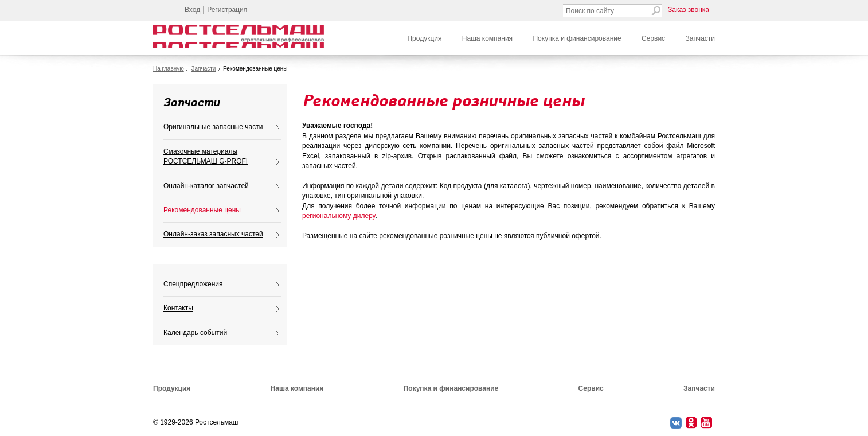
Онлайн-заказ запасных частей (213, 234)
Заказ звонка (689, 10)
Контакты (178, 308)
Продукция (424, 38)
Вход (192, 10)
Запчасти (700, 38)
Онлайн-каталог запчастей (206, 186)
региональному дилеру (339, 216)
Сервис (653, 38)
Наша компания (487, 38)
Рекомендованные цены (202, 210)
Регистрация (227, 10)
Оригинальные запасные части (213, 127)
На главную (169, 69)
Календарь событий (195, 333)
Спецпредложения (193, 284)
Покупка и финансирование (577, 38)
